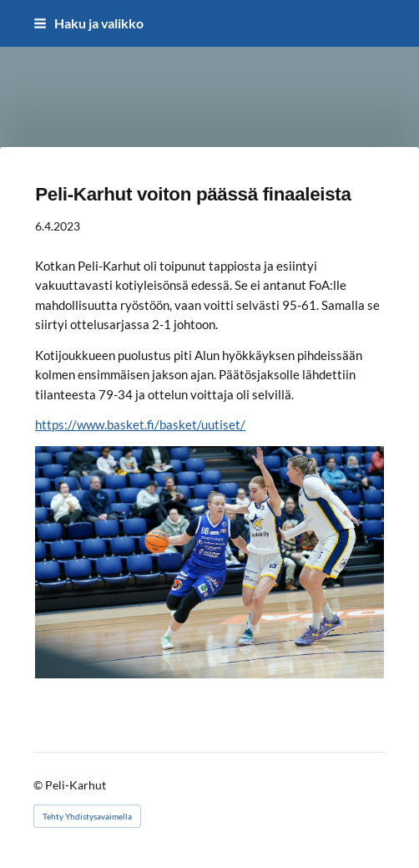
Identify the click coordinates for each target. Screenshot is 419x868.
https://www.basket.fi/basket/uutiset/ (140, 424)
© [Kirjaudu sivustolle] (39, 785)
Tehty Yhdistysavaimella (87, 816)
